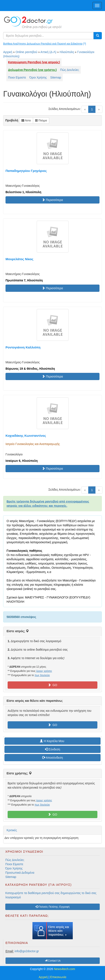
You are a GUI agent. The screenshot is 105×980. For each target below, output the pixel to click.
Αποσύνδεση (52, 758)
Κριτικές (12, 830)
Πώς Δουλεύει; (70, 70)
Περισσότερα (52, 200)
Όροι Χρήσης (38, 77)
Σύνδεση (53, 749)
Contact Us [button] (53, 961)
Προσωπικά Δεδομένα (20, 873)
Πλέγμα (41, 121)
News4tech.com (64, 969)
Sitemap (56, 77)
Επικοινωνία (58, 977)
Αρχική (8, 52)
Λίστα (26, 121)
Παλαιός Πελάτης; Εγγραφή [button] (52, 907)
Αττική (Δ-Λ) (48, 52)
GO (53, 685)
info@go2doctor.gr (27, 951)
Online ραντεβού (26, 52)
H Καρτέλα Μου (52, 741)
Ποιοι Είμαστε (17, 77)
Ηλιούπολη (67, 52)
